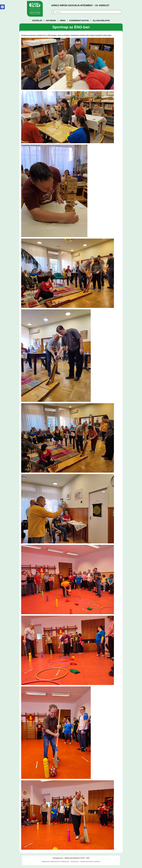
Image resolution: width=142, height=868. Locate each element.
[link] (2, 7)
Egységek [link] (51, 20)
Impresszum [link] (75, 862)
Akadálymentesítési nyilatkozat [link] (90, 862)
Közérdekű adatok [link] (79, 20)
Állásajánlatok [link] (101, 20)
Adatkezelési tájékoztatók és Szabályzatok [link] (55, 862)
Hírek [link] (63, 20)
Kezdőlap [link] (37, 20)
